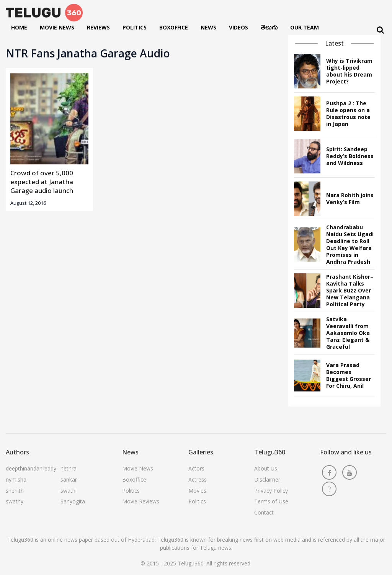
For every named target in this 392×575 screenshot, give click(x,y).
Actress (198, 479)
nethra (69, 468)
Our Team (305, 27)
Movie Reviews (141, 501)
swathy (15, 501)
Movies (197, 491)
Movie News (57, 27)
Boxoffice (174, 27)
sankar (69, 479)
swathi (69, 491)
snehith (15, 491)
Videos (238, 27)
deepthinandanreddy (31, 468)
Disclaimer (267, 479)
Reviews (98, 27)
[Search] (380, 30)
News (208, 27)
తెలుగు (269, 29)
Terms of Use (271, 501)
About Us (266, 468)
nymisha (16, 479)
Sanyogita (73, 501)
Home (19, 27)
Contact (264, 512)
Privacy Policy (271, 491)
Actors (196, 468)
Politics (135, 27)
